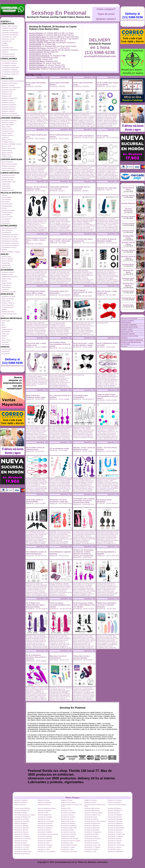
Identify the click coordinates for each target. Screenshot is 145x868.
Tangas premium (7, 153)
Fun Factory (5, 344)
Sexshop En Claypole (45, 836)
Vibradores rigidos (7, 100)
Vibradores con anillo (8, 296)
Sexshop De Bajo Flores (92, 815)
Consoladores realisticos (10, 70)
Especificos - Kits (42, 77)
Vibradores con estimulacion (11, 87)
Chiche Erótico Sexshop (69, 845)
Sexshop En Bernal (44, 830)
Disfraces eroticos (7, 135)
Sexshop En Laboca (114, 847)
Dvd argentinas (6, 197)
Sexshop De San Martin (22, 821)
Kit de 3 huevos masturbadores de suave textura (83, 292)
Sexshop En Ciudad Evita (116, 834)
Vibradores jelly (7, 94)
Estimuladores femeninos (10, 241)
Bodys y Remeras (7, 162)
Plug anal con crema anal (107, 188)
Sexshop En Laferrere (22, 849)
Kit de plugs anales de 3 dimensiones (59, 292)
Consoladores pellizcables (10, 67)
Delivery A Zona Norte (68, 802)
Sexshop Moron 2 (128, 298)
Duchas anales (6, 257)
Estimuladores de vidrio (9, 237)
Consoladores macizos (9, 63)
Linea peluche (6, 188)
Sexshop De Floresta (115, 817)
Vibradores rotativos (8, 111)
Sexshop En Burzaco (21, 832)
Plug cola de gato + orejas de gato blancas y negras (83, 344)
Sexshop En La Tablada (92, 847)
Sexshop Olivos (35, 60)
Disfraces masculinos (9, 166)
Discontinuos (6, 351)
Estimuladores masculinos (10, 243)
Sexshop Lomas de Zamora (40, 50)
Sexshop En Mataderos (116, 851)
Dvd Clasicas (6, 219)
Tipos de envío (106, 14)
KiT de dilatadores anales (59, 449)
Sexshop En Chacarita (69, 834)
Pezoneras (5, 289)
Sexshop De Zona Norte (46, 821)
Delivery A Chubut (44, 800)
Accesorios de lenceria (9, 120)
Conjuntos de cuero (8, 177)
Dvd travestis (6, 223)
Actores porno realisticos (10, 61)
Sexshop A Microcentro (92, 810)
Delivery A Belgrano (21, 823)
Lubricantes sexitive (8, 54)
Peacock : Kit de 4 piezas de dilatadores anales (37, 188)
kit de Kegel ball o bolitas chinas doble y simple (36, 292)
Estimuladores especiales (10, 239)
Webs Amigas (72, 798)
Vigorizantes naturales (9, 292)
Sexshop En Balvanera (92, 826)
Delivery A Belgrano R (115, 810)
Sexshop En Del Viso (45, 839)
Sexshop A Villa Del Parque (93, 813)
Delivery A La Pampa (115, 800)
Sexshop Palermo (36, 35)
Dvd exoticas (6, 202)
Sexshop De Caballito (45, 817)
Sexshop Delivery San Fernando (95, 821)
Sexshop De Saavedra (115, 819)
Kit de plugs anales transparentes (81, 396)
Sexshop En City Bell (91, 834)
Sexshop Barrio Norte (37, 37)
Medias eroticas (7, 140)
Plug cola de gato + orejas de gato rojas (107, 292)
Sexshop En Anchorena (46, 826)
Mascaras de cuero (8, 190)
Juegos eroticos (7, 283)
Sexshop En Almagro (21, 826)
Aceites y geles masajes (9, 26)
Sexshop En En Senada (92, 839)
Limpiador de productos (9, 28)
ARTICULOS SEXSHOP (129, 319)
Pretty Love (5, 334)
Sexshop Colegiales (37, 65)
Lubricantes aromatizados (10, 32)
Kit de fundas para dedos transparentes (83, 240)
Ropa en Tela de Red (8, 148)
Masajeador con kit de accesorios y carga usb (59, 501)
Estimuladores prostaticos (10, 245)
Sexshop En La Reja (68, 847)
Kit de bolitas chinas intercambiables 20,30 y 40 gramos (60, 344)
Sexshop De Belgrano (115, 815)
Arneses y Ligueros (8, 122)
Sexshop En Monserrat (22, 854)
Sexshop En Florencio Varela (71, 841)
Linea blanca (6, 186)
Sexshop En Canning (68, 832)
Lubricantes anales (8, 30)
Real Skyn (5, 45)
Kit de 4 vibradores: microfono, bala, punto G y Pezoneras (36, 657)
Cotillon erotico (6, 279)
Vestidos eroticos (7, 157)
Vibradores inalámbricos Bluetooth (13, 81)
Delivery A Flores (67, 800)
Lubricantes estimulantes (10, 35)
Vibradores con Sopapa (9, 113)
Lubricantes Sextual (8, 56)
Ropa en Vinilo (6, 146)
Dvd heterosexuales (8, 210)
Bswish (4, 327)
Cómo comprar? (106, 9)
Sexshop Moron (35, 54)
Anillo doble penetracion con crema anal (59, 188)
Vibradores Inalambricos (9, 98)
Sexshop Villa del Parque (39, 41)
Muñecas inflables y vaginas (11, 252)
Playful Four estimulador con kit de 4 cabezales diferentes (107, 605)
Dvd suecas (5, 221)
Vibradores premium (8, 103)
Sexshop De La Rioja (21, 819)
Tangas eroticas (7, 150)
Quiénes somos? (106, 19)
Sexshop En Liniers (114, 849)
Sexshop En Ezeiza (21, 841)
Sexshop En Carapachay (93, 832)
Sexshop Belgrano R (45, 815)
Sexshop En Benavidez (92, 828)
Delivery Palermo (20, 805)
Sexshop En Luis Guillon (69, 851)
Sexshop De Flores (91, 817)
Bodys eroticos (6, 127)
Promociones (6, 354)
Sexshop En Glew (67, 843)
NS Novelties (6, 331)
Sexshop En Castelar (21, 834)
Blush (3, 325)
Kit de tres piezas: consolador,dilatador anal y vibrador (60, 605)
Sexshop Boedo (35, 44)
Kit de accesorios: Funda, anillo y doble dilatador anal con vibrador (84, 605)
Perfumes (5, 52)
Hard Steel (5, 342)
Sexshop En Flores (91, 841)
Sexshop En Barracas (22, 828)
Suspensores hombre (9, 170)
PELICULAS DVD (127, 332)
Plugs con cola (6, 267)
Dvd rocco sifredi (7, 217)
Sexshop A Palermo (21, 813)
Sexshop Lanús (35, 58)
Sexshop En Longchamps (23, 851)
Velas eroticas (6, 287)
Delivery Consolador (114, 802)
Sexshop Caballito (36, 43)
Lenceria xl (5, 138)
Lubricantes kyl (6, 41)
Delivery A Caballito (21, 800)
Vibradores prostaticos (9, 105)
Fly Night (4, 43)
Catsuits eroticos (7, 129)
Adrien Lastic (6, 321)
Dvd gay (4, 208)
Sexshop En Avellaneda (69, 826)
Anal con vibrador (7, 259)
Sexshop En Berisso (21, 830)
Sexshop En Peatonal (59, 13)
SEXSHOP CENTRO (128, 334)
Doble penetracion (8, 305)
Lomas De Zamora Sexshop (117, 805)
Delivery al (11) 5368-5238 (12, 361)
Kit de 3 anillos (103, 136)
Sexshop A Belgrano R (22, 810)
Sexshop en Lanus (44, 849)
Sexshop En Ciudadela (22, 836)
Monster (4, 76)
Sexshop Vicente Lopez (38, 67)
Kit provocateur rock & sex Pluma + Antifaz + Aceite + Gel (36, 240)
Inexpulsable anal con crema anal (82, 188)
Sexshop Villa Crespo (37, 48)
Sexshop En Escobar (115, 839)
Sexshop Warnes (36, 63)
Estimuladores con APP (9, 228)
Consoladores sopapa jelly (10, 72)
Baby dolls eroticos (8, 125)
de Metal (4, 250)
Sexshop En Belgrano (45, 828)
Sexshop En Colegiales (116, 836)
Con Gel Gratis (6, 349)
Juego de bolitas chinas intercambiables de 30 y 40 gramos (107, 396)
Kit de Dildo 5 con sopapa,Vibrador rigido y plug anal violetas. (36, 605)
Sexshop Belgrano (36, 33)
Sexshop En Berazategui (116, 828)
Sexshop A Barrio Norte (92, 808)
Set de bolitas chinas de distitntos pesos (35, 449)
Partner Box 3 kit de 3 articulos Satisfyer (82, 657)
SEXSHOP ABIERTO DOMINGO (132, 340)
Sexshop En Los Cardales (46, 851)
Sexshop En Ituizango (45, 845)
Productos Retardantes (9, 314)
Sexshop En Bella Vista (69, 828)
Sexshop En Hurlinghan (22, 845)
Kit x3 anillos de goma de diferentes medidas (107, 240)
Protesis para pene (8, 312)
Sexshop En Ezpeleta (45, 841)
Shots (3, 338)
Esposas (4, 281)
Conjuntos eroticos (8, 131)
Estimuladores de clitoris (10, 235)
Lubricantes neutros (8, 39)
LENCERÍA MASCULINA (129, 327)
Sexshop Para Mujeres (128, 285)
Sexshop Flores (35, 46)
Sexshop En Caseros (115, 832)
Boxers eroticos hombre (9, 164)
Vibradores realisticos (9, 107)
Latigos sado (6, 184)
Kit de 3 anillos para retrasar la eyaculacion (108, 84)
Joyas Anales (6, 263)
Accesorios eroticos (8, 272)
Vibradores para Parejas (9, 83)
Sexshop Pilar (34, 69)
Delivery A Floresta (91, 800)
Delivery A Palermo (21, 802)
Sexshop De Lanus (44, 819)
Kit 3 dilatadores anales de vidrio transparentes (36, 553)
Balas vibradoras (7, 230)
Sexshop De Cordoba (68, 817)
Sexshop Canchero (67, 815)
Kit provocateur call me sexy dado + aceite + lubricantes (61, 240)
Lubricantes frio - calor (9, 37)
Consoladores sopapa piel (10, 74)
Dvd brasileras (6, 199)
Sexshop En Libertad (91, 849)
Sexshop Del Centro (68, 821)
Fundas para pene (8, 307)
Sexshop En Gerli (44, 843)
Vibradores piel (6, 96)
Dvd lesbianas (6, 215)
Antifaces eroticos (7, 274)
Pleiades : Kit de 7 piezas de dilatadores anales (84, 449)
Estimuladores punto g (9, 247)
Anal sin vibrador (7, 261)
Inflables (4, 309)
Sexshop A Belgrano (114, 808)
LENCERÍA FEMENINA (129, 325)
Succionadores (6, 232)
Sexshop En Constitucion (23, 839)
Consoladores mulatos (9, 65)
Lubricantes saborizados (10, 50)
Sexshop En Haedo (114, 843)
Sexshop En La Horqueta (116, 845)
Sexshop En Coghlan (68, 836)
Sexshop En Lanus (67, 849)
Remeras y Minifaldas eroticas (11, 144)
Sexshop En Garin (20, 843)
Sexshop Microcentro (37, 39)
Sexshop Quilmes (36, 52)
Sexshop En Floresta (115, 841)
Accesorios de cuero (8, 175)
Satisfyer (4, 336)
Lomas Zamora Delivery (22, 808)
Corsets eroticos (7, 133)
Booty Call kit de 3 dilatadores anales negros (36, 396)
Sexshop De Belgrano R (22, 817)
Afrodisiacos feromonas (9, 277)
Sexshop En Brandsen (115, 830)
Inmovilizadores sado (8, 182)
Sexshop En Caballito (45, 832)
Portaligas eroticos (8, 142)
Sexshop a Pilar (43, 813)
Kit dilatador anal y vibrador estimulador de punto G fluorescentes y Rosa (84, 501)
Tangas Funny (6, 155)
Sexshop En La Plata (45, 847)
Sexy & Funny (6, 340)
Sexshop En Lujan (90, 851)
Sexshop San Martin (37, 61)
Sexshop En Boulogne (92, 830)
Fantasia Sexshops (44, 805)
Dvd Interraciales (7, 212)
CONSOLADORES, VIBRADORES (127, 322)
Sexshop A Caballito (44, 810)
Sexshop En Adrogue (68, 823)
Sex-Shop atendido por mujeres (25, 815)
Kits (3, 316)
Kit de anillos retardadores (84, 136)
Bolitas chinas (6, 301)
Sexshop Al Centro (114, 813)
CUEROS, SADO (127, 329)
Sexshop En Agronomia (92, 823)
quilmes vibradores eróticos (47, 808)
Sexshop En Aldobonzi (115, 823)
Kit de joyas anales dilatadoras (104, 501)
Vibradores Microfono (9, 109)
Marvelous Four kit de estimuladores (58, 657)
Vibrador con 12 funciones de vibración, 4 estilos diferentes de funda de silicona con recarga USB (83, 553)
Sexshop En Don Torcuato (70, 839)
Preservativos (6, 285)
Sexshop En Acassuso (115, 821)
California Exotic (7, 329)
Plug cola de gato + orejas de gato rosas (36, 344)
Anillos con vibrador (8, 85)
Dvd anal (4, 195)
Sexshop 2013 (66, 808)
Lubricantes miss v (8, 48)
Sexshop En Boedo (67, 830)
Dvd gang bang (7, 206)
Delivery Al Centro (90, 802)
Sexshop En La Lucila (22, 847)
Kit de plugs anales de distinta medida (35, 501)
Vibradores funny (7, 92)
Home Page (29, 75)
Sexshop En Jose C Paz (92, 845)
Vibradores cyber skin (9, 90)
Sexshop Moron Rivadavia (39, 56)
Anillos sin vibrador (8, 299)
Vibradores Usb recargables (11, 115)
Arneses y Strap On (8, 303)
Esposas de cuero (7, 180)
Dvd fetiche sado (7, 204)
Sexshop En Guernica (92, 843)
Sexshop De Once (67, 819)
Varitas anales (6, 265)
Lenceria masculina (8, 168)
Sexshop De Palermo (91, 819)
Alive (3, 323)
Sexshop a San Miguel (69, 813)
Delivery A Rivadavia (45, 802)
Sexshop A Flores (67, 810)
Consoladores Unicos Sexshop (48, 834)
